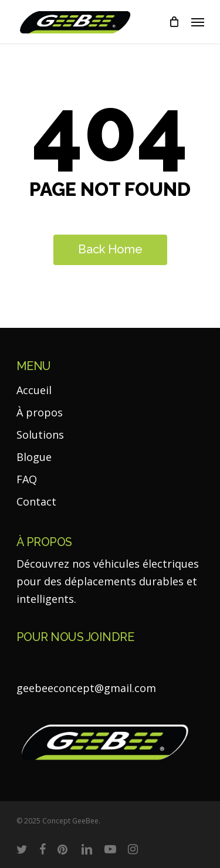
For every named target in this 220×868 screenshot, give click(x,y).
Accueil (34, 390)
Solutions (40, 435)
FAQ (27, 479)
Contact (36, 501)
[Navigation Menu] (198, 22)
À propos (40, 412)
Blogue (34, 457)
